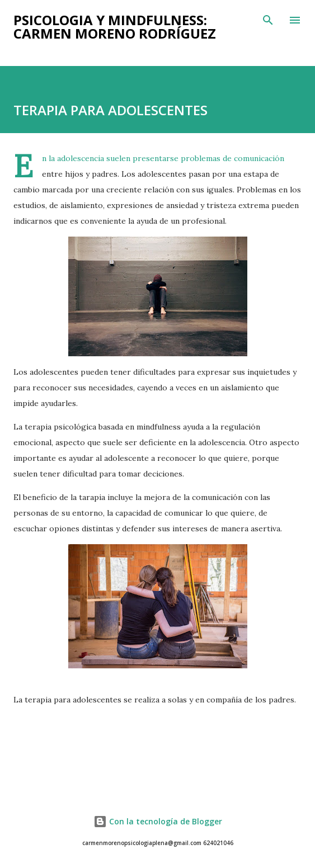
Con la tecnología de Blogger (158, 821)
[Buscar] (268, 20)
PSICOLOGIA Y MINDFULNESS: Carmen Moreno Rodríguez (115, 27)
